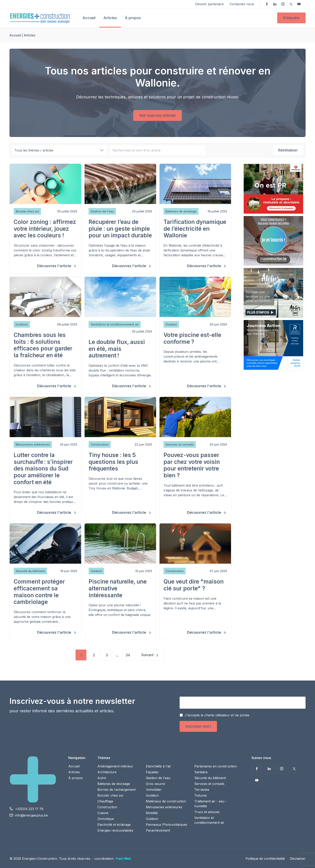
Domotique (106, 819)
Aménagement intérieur (115, 766)
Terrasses (202, 790)
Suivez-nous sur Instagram (283, 4)
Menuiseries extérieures (164, 807)
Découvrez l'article (55, 266)
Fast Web (124, 859)
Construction (107, 807)
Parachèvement (158, 830)
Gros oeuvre (155, 784)
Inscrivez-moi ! (198, 726)
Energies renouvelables (115, 830)
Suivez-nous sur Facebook (267, 4)
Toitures (200, 795)
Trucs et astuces (207, 812)
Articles (110, 18)
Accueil (89, 18)
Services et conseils (209, 784)
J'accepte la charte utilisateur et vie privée (217, 715)
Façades (152, 772)
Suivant (147, 655)
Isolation (152, 795)
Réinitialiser (288, 150)
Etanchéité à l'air (159, 766)
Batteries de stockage (114, 784)
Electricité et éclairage (114, 825)
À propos (133, 18)
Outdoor (152, 819)
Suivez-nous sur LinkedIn (275, 4)
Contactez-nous (242, 4)
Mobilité (152, 813)
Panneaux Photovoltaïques (167, 825)
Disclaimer (298, 859)
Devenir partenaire (209, 4)
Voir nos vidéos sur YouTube (299, 4)
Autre (102, 778)
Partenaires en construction (216, 766)
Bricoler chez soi (110, 795)
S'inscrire (291, 18)
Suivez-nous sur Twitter (291, 4)
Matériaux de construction (166, 801)
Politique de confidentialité (265, 859)
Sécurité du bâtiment (210, 778)
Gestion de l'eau (158, 778)
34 (128, 655)
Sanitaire (201, 772)
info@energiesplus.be (31, 815)
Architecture (107, 772)
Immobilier (154, 790)
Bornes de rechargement (117, 790)
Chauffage (105, 801)
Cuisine (103, 813)
